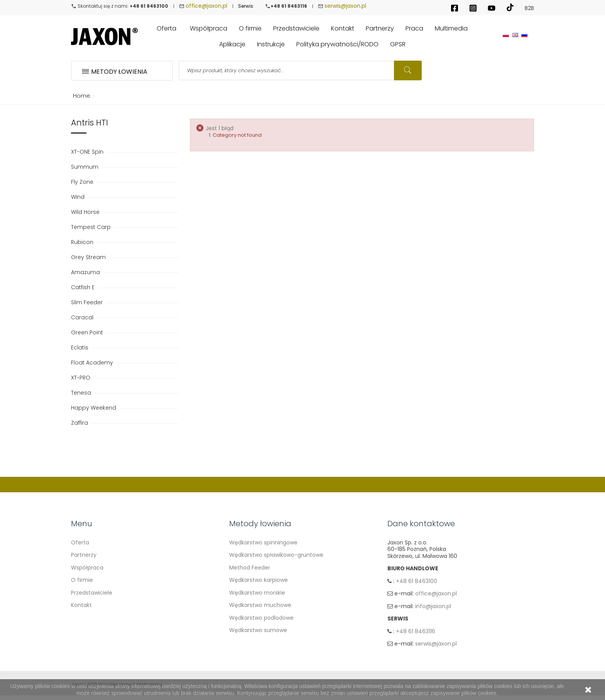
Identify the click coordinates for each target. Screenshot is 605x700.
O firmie (82, 580)
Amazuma (86, 272)
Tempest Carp (92, 227)
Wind (79, 197)
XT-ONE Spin (88, 152)
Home (80, 96)
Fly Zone (83, 182)
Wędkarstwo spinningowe (263, 542)
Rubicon (83, 242)
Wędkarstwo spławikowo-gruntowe (276, 555)
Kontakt (81, 605)
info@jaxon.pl (433, 607)
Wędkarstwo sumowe (258, 630)
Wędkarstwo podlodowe (261, 618)
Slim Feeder (88, 302)
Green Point (88, 332)
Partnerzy (84, 555)
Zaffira (80, 423)
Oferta (80, 542)
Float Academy (93, 363)
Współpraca (87, 568)
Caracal (83, 317)
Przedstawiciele (92, 593)
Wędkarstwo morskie (257, 593)
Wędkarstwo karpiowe (259, 580)
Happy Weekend (94, 408)
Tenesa (82, 393)
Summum (85, 167)
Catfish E (84, 287)
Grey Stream (89, 257)
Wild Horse (86, 212)
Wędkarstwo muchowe (260, 605)
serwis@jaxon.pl (345, 6)
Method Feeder (250, 568)
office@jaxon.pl (206, 6)
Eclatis (80, 347)
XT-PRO (81, 378)
